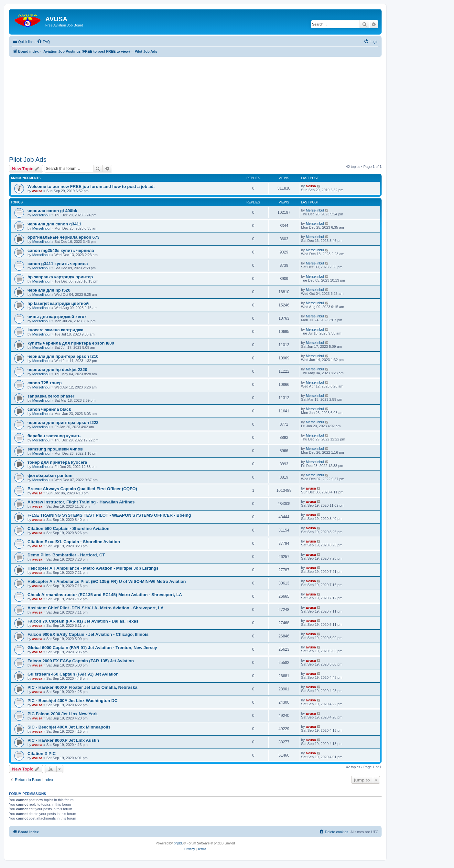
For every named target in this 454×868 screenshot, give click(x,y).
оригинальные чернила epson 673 (64, 237)
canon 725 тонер (45, 383)
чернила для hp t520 (49, 290)
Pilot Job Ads (28, 160)
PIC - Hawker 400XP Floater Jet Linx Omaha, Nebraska (82, 687)
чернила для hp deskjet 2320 (57, 370)
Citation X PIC (42, 754)
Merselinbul (41, 215)
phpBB (178, 843)
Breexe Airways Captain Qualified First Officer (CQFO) (82, 489)
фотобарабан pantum (50, 475)
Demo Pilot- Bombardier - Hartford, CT (66, 555)
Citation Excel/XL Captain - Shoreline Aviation (74, 542)
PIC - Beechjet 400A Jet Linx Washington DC (72, 701)
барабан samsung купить (54, 436)
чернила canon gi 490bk (52, 211)
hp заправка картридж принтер (60, 277)
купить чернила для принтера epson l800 (71, 343)
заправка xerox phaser (51, 396)
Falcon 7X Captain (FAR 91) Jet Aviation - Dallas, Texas (83, 621)
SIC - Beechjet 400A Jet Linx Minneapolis (69, 727)
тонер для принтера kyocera (57, 462)
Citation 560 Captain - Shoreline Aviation (68, 528)
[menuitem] (43, 42)
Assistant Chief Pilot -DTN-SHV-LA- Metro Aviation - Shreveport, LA (96, 608)
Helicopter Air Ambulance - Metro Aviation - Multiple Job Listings (93, 568)
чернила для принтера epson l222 (63, 423)
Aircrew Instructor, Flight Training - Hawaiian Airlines (81, 502)
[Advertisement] (195, 102)
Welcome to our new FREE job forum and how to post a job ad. (91, 186)
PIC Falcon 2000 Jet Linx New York (63, 714)
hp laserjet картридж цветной (58, 303)
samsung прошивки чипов (55, 449)
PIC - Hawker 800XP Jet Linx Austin (63, 740)
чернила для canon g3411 (54, 224)
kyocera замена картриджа (55, 330)
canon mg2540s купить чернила (61, 250)
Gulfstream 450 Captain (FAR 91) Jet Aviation (73, 674)
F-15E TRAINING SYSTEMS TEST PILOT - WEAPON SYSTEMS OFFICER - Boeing (109, 515)
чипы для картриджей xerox (57, 317)
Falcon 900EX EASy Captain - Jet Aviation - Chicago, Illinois (88, 634)
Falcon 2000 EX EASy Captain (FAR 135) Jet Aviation (81, 661)
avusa (37, 191)
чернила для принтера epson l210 (63, 356)
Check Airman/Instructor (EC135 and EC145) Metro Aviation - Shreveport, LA (105, 595)
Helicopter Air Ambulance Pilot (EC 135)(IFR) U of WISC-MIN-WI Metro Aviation (107, 581)
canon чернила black (49, 409)
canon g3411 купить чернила (58, 264)
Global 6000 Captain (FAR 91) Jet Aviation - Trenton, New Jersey (92, 648)
